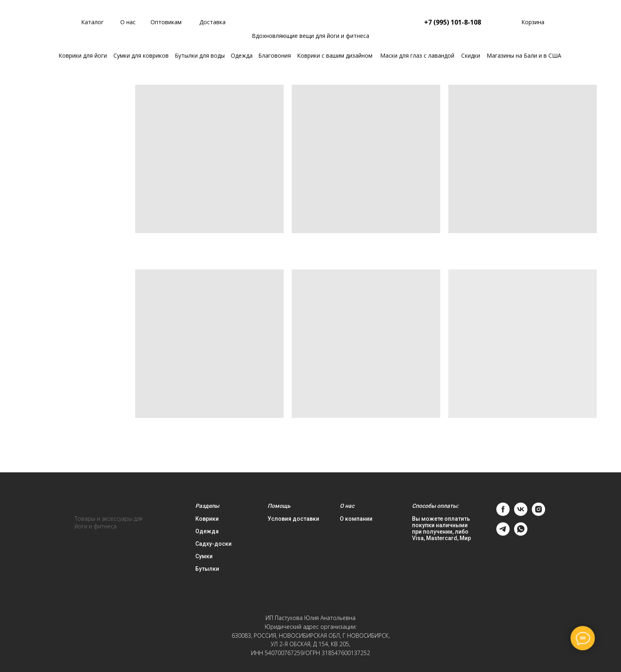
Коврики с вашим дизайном (335, 55)
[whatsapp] (521, 533)
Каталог (92, 22)
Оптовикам (166, 22)
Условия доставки (293, 519)
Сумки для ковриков (141, 55)
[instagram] (538, 514)
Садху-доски (213, 544)
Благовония (275, 55)
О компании (356, 519)
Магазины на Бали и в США (524, 55)
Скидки (471, 55)
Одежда (242, 55)
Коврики (207, 519)
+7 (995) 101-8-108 (453, 22)
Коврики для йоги (83, 55)
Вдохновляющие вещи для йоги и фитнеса (310, 36)
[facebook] (503, 514)
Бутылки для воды (200, 55)
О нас (128, 22)
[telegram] (503, 533)
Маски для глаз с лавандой (417, 55)
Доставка (212, 22)
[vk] (521, 514)
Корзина (533, 22)
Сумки (204, 556)
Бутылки (207, 569)
